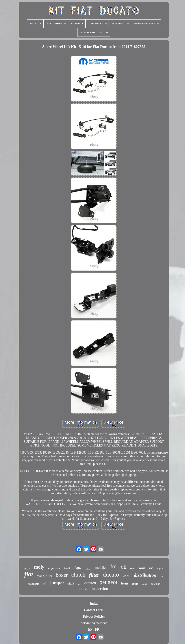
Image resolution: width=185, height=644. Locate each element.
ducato (111, 574)
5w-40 (67, 568)
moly (39, 567)
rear (79, 584)
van (151, 568)
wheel (126, 576)
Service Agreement (94, 623)
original (155, 584)
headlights (33, 584)
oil (124, 567)
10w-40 (27, 569)
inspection (100, 589)
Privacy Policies (94, 617)
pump (135, 584)
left (44, 584)
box (162, 577)
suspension (54, 568)
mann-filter (44, 576)
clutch (78, 575)
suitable (88, 569)
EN (90, 630)
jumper (57, 583)
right (71, 583)
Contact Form (94, 610)
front (124, 583)
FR (97, 630)
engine (160, 568)
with (142, 568)
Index (94, 603)
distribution (145, 575)
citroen (90, 583)
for (114, 566)
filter (94, 575)
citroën (84, 589)
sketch (145, 584)
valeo (133, 568)
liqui (77, 567)
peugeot (108, 582)
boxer (62, 575)
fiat (29, 574)
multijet (101, 568)
